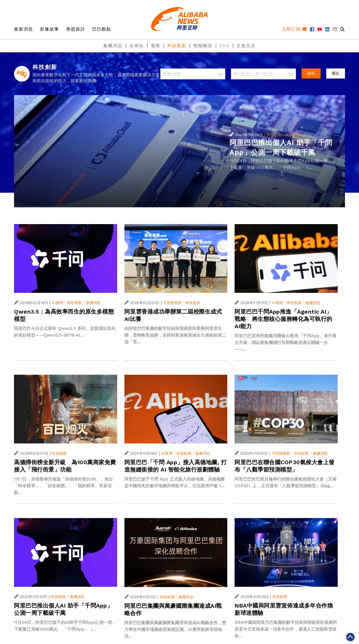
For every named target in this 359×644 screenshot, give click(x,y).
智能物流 (203, 46)
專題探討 (76, 29)
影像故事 (50, 29)
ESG (224, 46)
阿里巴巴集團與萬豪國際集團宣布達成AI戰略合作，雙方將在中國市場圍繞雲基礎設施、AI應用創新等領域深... (175, 629)
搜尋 (311, 73)
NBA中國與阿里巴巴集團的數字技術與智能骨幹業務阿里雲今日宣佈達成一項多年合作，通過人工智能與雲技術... (286, 629)
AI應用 (57, 303)
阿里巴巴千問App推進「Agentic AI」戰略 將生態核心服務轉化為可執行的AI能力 (283, 319)
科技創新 (177, 46)
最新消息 (24, 29)
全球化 (137, 46)
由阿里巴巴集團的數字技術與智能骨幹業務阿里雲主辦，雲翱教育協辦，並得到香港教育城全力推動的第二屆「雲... (175, 335)
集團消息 (113, 46)
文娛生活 (246, 46)
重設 (335, 73)
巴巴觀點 (102, 29)
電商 (156, 46)
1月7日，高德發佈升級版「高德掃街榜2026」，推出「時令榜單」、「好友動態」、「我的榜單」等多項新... (63, 486)
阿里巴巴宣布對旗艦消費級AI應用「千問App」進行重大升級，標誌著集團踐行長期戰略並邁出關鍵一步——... (286, 342)
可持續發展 (172, 303)
